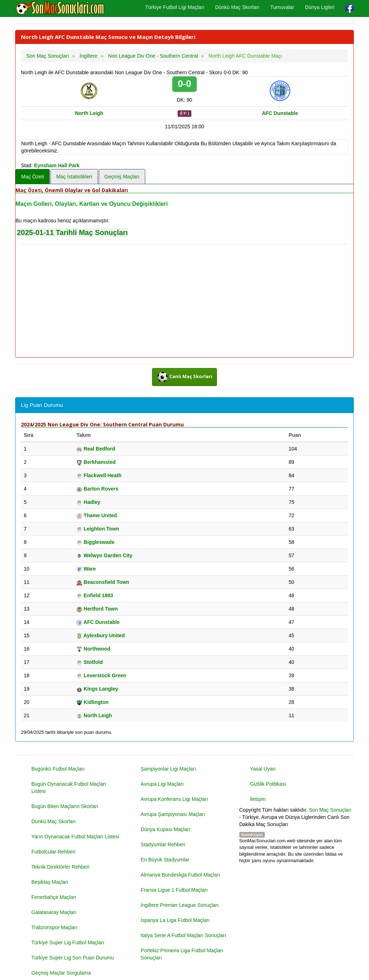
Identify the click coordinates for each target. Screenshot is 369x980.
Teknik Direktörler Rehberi (60, 867)
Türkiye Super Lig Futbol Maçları (68, 943)
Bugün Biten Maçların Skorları (65, 806)
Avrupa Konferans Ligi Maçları (174, 799)
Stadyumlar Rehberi (163, 844)
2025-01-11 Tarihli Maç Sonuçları (72, 232)
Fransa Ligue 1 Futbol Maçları (174, 890)
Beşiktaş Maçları (50, 882)
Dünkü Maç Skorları (237, 7)
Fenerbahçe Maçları (54, 897)
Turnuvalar (282, 7)
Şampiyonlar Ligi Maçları (168, 769)
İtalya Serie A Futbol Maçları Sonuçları (183, 935)
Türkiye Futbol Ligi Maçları (175, 7)
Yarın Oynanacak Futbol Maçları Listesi (75, 837)
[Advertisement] (184, 301)
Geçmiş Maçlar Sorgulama (61, 973)
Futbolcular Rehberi (53, 852)
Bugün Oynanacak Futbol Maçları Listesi (69, 788)
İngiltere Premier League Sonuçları (179, 905)
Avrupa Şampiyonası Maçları (173, 814)
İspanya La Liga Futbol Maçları (175, 920)
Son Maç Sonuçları (330, 810)
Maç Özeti (33, 177)
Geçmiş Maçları (122, 177)
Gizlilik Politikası (268, 784)
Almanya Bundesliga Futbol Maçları (180, 875)
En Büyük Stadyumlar (165, 860)
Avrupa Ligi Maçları (162, 784)
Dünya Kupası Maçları (165, 829)
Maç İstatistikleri (74, 177)
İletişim (258, 799)
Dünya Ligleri (320, 7)
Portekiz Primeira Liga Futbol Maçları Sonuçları (182, 954)
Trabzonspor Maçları (54, 927)
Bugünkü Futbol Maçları (58, 769)
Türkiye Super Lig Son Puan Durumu (73, 958)
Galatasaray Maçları (54, 912)
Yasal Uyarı (263, 769)
